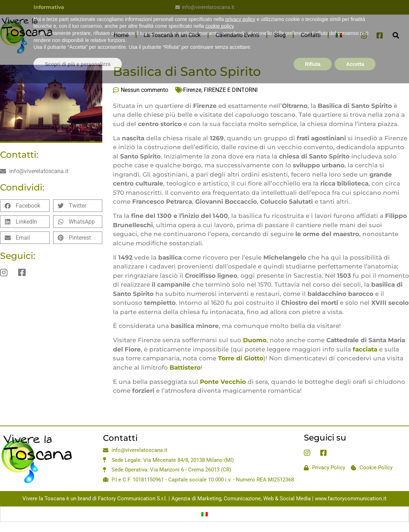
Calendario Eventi (237, 35)
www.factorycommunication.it (351, 499)
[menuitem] (339, 35)
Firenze (192, 90)
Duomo (255, 340)
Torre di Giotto (241, 358)
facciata (365, 349)
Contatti (311, 35)
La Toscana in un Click (172, 35)
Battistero (185, 367)
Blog (280, 35)
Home (121, 35)
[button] (396, 35)
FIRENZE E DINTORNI (231, 90)
